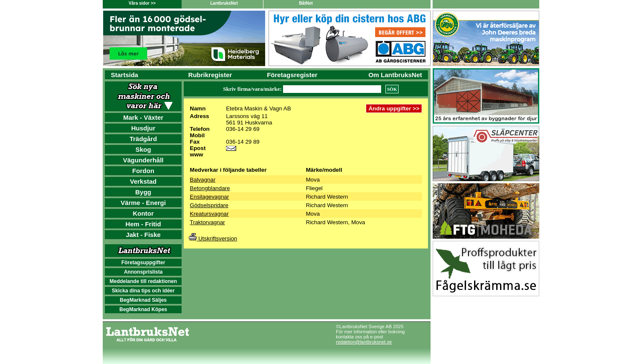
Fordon (143, 171)
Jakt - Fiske (143, 235)
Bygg (143, 192)
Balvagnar (202, 180)
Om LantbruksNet (395, 75)
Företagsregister (292, 75)
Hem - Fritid (143, 224)
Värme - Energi (143, 203)
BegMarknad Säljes (143, 300)
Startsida (124, 75)
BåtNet (306, 3)
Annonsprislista (143, 272)
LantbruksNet (224, 3)
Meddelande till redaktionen (143, 281)
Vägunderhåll (143, 160)
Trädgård (143, 139)
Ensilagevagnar (209, 197)
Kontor (143, 213)
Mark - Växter (143, 117)
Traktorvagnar (207, 222)
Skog (143, 149)
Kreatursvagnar (209, 214)
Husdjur (143, 128)
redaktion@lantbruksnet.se (364, 342)
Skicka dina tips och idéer (143, 291)
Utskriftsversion (213, 238)
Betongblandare (210, 188)
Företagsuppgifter (143, 263)
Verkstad (143, 181)
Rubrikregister (210, 75)
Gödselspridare (209, 205)
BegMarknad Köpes (143, 309)
